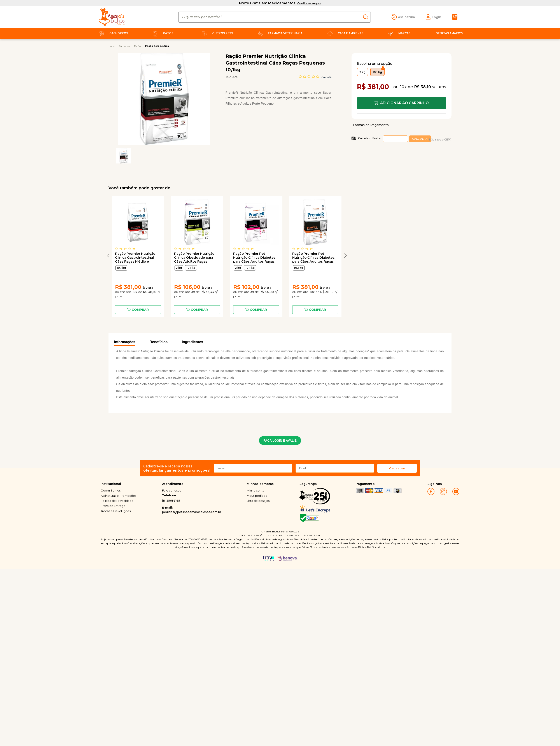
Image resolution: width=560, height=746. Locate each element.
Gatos (162, 33)
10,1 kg (121, 268)
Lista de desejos (258, 501)
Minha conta (255, 490)
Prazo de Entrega (113, 506)
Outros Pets (217, 33)
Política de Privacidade (117, 501)
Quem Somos (111, 490)
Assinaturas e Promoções (118, 496)
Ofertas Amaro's (449, 33)
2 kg (179, 268)
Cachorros (113, 33)
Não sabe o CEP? (440, 140)
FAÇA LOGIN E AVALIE (280, 441)
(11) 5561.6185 (171, 500)
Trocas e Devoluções (116, 511)
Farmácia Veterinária (279, 33)
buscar (367, 17)
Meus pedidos (257, 496)
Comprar (140, 310)
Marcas (398, 33)
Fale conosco (172, 490)
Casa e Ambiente (345, 33)
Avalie (326, 77)
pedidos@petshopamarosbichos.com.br (192, 512)
